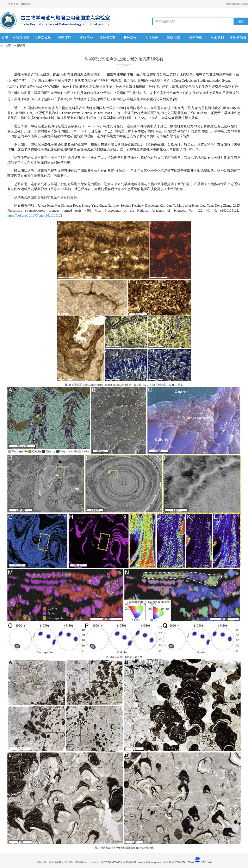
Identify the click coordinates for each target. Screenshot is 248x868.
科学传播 (196, 38)
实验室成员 (43, 38)
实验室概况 (21, 38)
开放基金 (130, 38)
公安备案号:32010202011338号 (178, 862)
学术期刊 (217, 38)
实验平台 (86, 38)
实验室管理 (108, 38)
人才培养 (152, 38)
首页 (5, 38)
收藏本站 (26, 4)
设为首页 (13, 4)
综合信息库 (232, 4)
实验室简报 (238, 38)
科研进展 (20, 46)
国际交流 (174, 38)
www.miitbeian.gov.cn (149, 862)
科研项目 (64, 38)
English (244, 4)
